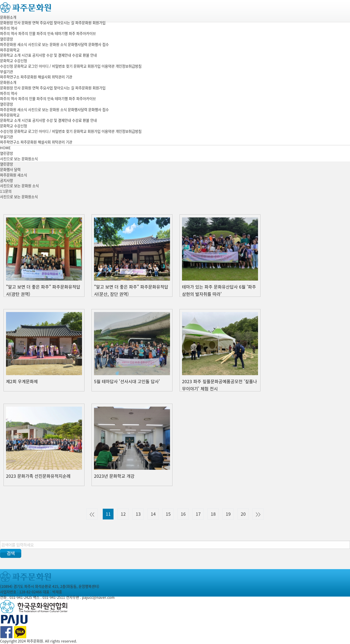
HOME (5, 148)
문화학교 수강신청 (13, 61)
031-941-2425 (21, 597)
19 (228, 514)
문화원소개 (8, 17)
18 (213, 514)
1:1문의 (6, 191)
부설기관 (6, 72)
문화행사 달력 (10, 169)
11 (108, 514)
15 (168, 514)
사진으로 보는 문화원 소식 (19, 186)
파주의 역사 (9, 28)
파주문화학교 (10, 50)
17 (198, 514)
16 (183, 514)
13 (138, 514)
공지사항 (6, 180)
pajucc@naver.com (98, 597)
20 (243, 514)
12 (123, 514)
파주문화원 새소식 (13, 175)
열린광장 (6, 39)
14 (153, 514)
